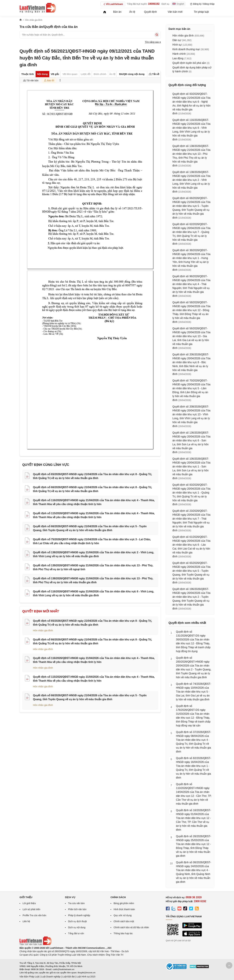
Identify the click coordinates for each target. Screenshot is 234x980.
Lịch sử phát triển (31, 909)
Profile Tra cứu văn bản (34, 915)
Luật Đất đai (68, 977)
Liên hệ (26, 921)
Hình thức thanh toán (124, 909)
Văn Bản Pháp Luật (29, 977)
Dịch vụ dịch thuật (77, 921)
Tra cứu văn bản (76, 903)
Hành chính (179, 54)
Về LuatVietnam (113, 4)
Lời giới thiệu (29, 903)
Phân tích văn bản (77, 909)
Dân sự (177, 40)
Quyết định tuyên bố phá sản (189, 63)
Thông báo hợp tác (123, 933)
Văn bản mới (175, 12)
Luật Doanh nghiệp (51, 977)
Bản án (117, 12)
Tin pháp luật (201, 12)
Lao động (178, 58)
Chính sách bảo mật (124, 921)
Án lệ (132, 12)
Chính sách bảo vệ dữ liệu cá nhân (131, 927)
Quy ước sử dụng (123, 915)
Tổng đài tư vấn (76, 933)
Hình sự (177, 45)
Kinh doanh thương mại (186, 49)
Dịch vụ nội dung (77, 927)
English (178, 4)
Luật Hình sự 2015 (86, 977)
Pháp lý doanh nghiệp (79, 915)
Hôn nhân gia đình (43, 630)
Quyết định (150, 12)
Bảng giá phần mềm (124, 903)
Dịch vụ (166, 4)
